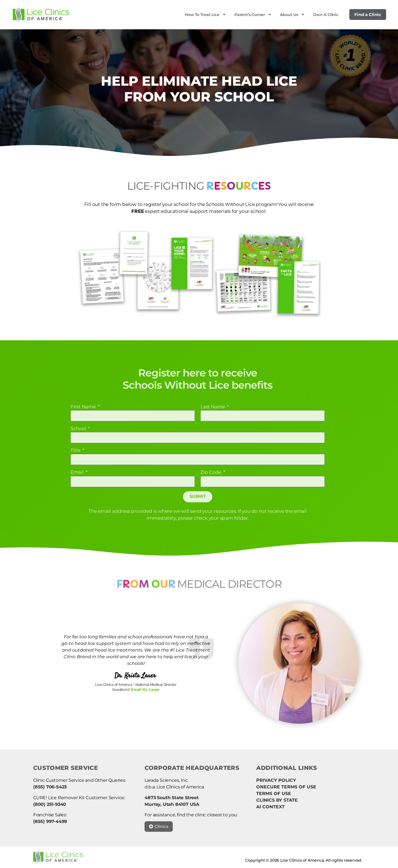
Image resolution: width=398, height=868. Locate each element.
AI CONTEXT (270, 807)
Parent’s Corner (253, 15)
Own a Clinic (326, 15)
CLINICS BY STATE (277, 800)
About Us (292, 15)
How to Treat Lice (205, 15)
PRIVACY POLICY (276, 780)
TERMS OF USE (274, 794)
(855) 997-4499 (50, 821)
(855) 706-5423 (50, 787)
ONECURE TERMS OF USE (286, 787)
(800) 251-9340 (50, 804)
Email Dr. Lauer (145, 689)
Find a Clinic (368, 15)
